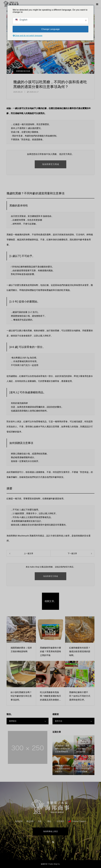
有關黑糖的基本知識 (23, 71)
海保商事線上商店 (50, 831)
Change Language (50, 29)
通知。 (50, 821)
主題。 (41, 821)
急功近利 (19, 821)
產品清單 (30, 821)
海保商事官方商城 (50, 164)
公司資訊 (60, 821)
